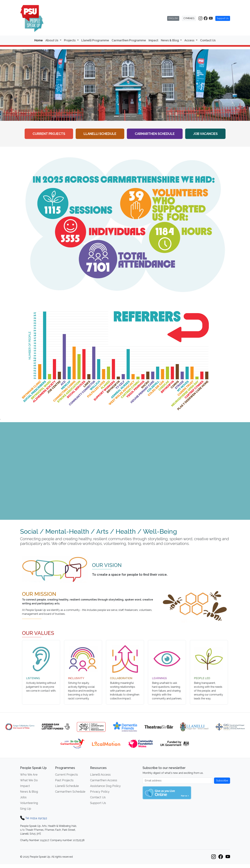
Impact (153, 40)
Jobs (23, 797)
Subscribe (222, 781)
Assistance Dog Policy (105, 786)
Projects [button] (70, 40)
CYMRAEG (189, 18)
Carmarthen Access (104, 780)
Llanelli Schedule (67, 786)
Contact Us (208, 40)
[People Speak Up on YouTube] (211, 18)
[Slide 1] (116, 116)
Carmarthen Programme (129, 40)
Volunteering (29, 803)
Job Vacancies (205, 134)
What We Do (29, 780)
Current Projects (49, 134)
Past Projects (64, 780)
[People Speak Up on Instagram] (200, 18)
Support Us (223, 18)
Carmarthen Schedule (70, 792)
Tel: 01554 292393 (36, 818)
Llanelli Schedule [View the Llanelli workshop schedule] (100, 134)
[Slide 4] (134, 116)
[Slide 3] (128, 116)
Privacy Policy (100, 792)
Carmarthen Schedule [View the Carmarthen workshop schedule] (155, 134)
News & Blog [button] (170, 40)
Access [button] (190, 40)
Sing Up (26, 809)
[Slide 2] (122, 116)
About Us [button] (52, 40)
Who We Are (29, 775)
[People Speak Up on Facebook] (206, 18)
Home (39, 40)
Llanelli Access (100, 775)
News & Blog (29, 792)
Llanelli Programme (95, 40)
